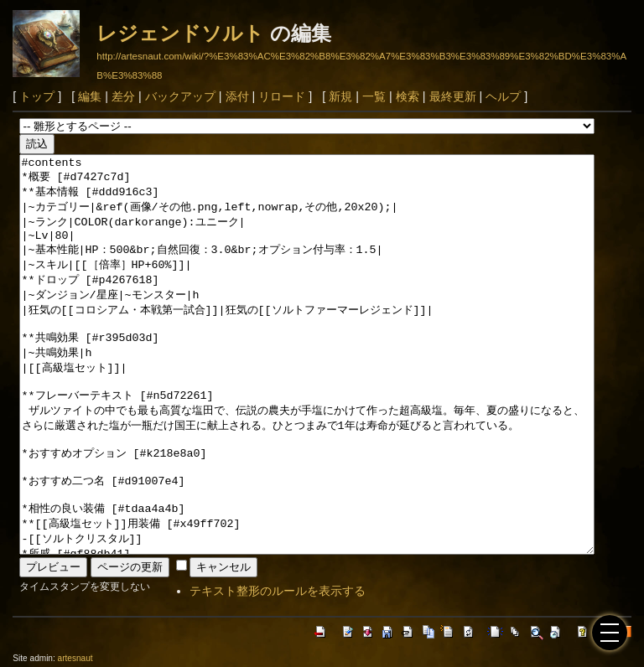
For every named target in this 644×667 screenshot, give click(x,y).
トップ (37, 96)
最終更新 (453, 96)
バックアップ (180, 96)
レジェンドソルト (180, 33)
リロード (282, 96)
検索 (408, 96)
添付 (237, 96)
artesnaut (75, 658)
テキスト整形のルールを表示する (278, 591)
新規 (340, 96)
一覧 (374, 96)
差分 (123, 96)
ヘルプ (503, 96)
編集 (90, 96)
